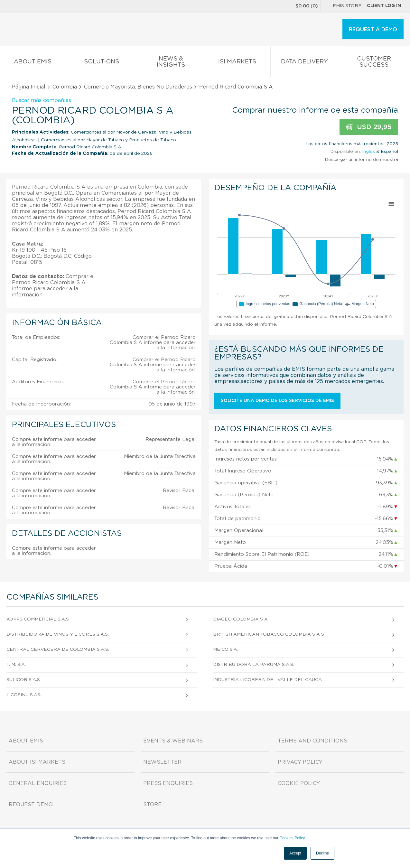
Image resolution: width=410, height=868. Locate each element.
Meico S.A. (226, 649)
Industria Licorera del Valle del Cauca (267, 680)
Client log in (384, 6)
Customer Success (374, 63)
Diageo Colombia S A (240, 619)
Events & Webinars (173, 741)
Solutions (102, 63)
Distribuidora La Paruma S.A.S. (254, 665)
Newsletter (162, 762)
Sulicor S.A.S (23, 680)
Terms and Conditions (312, 741)
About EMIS (33, 63)
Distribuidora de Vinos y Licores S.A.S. (58, 634)
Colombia (65, 87)
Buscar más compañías (42, 100)
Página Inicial (29, 87)
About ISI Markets (37, 762)
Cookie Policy (299, 783)
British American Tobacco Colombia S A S (269, 634)
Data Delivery (304, 63)
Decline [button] (322, 853)
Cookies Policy (292, 838)
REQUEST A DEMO (373, 30)
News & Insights (171, 63)
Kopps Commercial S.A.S (38, 619)
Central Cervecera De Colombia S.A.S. (58, 649)
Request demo (31, 805)
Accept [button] (295, 853)
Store (152, 805)
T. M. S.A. (16, 665)
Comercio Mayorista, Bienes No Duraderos (138, 87)
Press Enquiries (168, 783)
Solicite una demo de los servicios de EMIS (277, 401)
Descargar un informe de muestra (361, 160)
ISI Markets (237, 63)
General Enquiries (38, 783)
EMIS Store (342, 6)
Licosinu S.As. (24, 695)
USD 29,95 (369, 127)
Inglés (368, 152)
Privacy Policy (300, 762)
